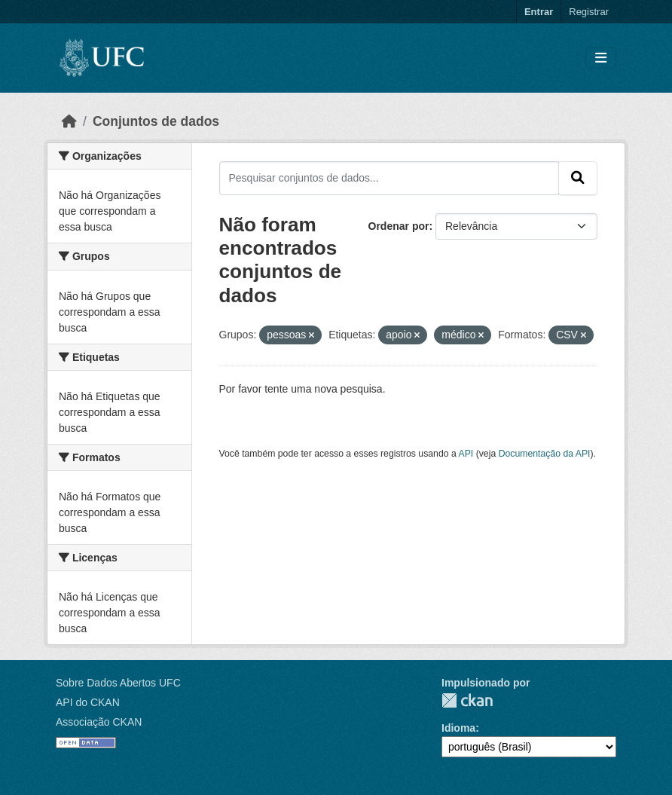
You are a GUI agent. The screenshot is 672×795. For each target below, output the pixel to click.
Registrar (589, 12)
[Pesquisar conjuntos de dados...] (389, 178)
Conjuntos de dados (156, 121)
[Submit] (578, 178)
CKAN (467, 700)
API (466, 454)
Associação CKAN (99, 722)
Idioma (458, 728)
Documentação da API (545, 454)
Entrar (539, 12)
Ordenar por (399, 226)
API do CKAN (88, 702)
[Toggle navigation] (601, 58)
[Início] (69, 121)
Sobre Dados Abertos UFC (118, 683)
